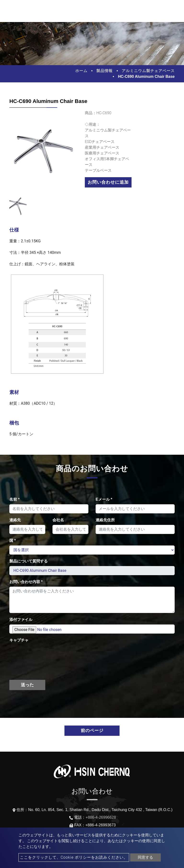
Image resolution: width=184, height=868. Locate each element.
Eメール (104, 499)
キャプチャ (19, 640)
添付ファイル (21, 620)
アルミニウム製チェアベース (148, 71)
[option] (43, 153)
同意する (145, 857)
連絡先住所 (105, 520)
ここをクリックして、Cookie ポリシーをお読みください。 (74, 857)
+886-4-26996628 (101, 817)
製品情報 (104, 71)
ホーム (81, 71)
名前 (14, 499)
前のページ (92, 731)
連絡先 (15, 520)
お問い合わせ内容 (26, 582)
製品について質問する (29, 561)
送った (27, 685)
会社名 (58, 520)
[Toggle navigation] (173, 11)
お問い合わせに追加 (108, 182)
